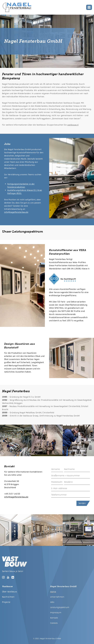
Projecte (6, 602)
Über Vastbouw (9, 592)
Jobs (52, 602)
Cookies (54, 623)
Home (53, 592)
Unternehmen (57, 597)
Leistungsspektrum (60, 607)
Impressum (56, 613)
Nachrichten (8, 597)
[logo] (17, 7)
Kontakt (54, 618)
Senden (82, 503)
